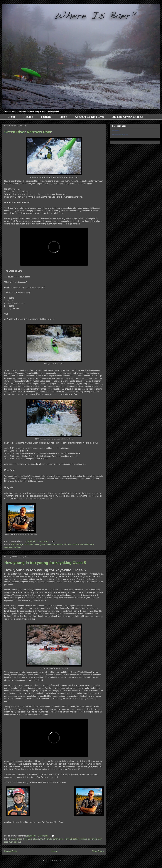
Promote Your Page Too (120, 135)
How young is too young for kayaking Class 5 (45, 563)
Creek (37, 544)
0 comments (43, 541)
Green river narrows (55, 544)
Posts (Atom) (60, 861)
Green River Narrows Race (28, 132)
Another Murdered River (90, 117)
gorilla (43, 544)
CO (42, 839)
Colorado (48, 839)
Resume (28, 117)
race (92, 544)
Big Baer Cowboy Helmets (128, 117)
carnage (20, 544)
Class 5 (36, 839)
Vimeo (63, 117)
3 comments (43, 836)
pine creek (92, 839)
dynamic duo (58, 839)
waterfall (17, 547)
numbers (83, 839)
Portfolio (46, 117)
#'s (12, 839)
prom (100, 839)
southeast (8, 547)
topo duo (17, 842)
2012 (13, 544)
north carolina (73, 544)
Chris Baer (28, 544)
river (11, 842)
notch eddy (85, 544)
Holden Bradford (72, 839)
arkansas (18, 839)
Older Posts (98, 851)
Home (12, 117)
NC (65, 544)
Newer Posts (11, 851)
